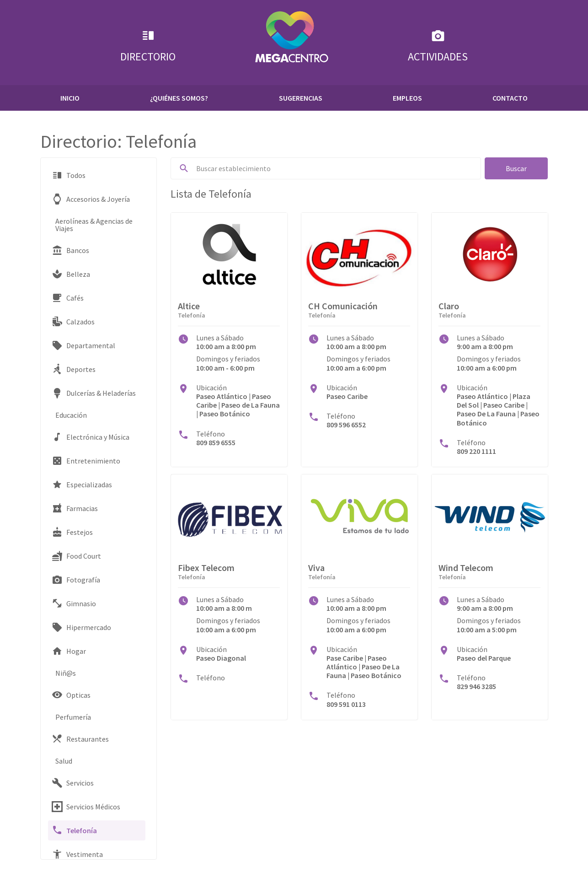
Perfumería (73, 717)
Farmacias (75, 508)
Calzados (73, 322)
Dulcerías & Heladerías (94, 393)
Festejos (72, 532)
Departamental (83, 345)
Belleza (71, 274)
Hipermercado (81, 627)
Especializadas (82, 485)
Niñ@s (66, 673)
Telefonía (74, 830)
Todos (69, 175)
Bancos (70, 250)
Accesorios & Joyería (91, 199)
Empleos (407, 98)
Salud (64, 761)
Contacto (510, 98)
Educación (71, 415)
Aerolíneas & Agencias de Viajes (94, 225)
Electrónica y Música (91, 437)
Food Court (76, 556)
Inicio (70, 98)
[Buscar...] (335, 168)
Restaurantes (80, 739)
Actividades (438, 46)
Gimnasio (74, 603)
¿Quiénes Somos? (179, 98)
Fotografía (76, 580)
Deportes (74, 369)
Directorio (148, 46)
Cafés (68, 298)
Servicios (73, 783)
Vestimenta (77, 854)
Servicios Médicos (86, 807)
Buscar (516, 168)
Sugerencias (301, 98)
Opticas (71, 695)
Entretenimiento (86, 461)
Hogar (69, 651)
